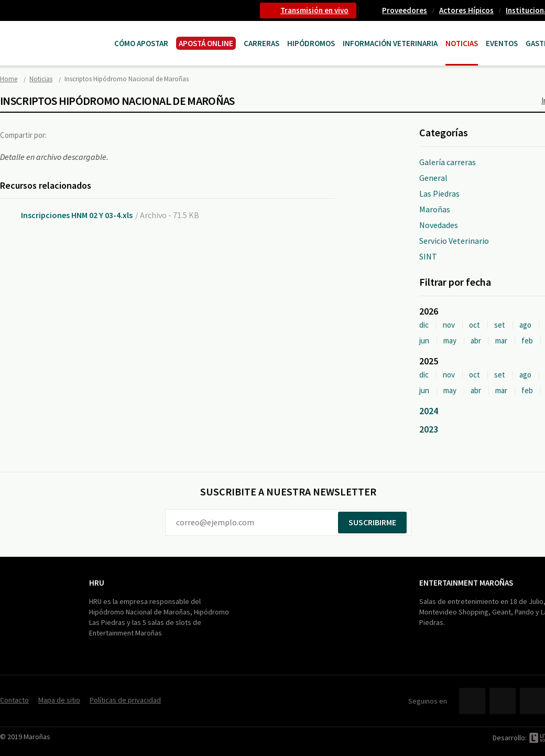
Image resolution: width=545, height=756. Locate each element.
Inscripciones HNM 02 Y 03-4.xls (77, 215)
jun (424, 341)
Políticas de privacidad (125, 700)
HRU (97, 583)
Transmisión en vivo (314, 10)
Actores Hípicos (466, 10)
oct (475, 325)
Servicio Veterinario (454, 241)
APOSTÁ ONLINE (206, 43)
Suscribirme (372, 522)
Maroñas (435, 209)
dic (424, 325)
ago (525, 325)
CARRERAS (261, 43)
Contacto (14, 700)
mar (501, 341)
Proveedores (405, 10)
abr (476, 341)
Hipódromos (311, 43)
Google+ (107, 135)
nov (449, 325)
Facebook (64, 135)
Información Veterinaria (390, 43)
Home (9, 79)
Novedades (439, 225)
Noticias (462, 43)
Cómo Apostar (141, 43)
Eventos (502, 43)
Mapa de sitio (59, 700)
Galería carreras (448, 162)
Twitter (86, 135)
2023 (429, 429)
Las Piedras (439, 193)
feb (527, 341)
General (433, 178)
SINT (428, 256)
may (450, 341)
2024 (429, 411)
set (500, 325)
